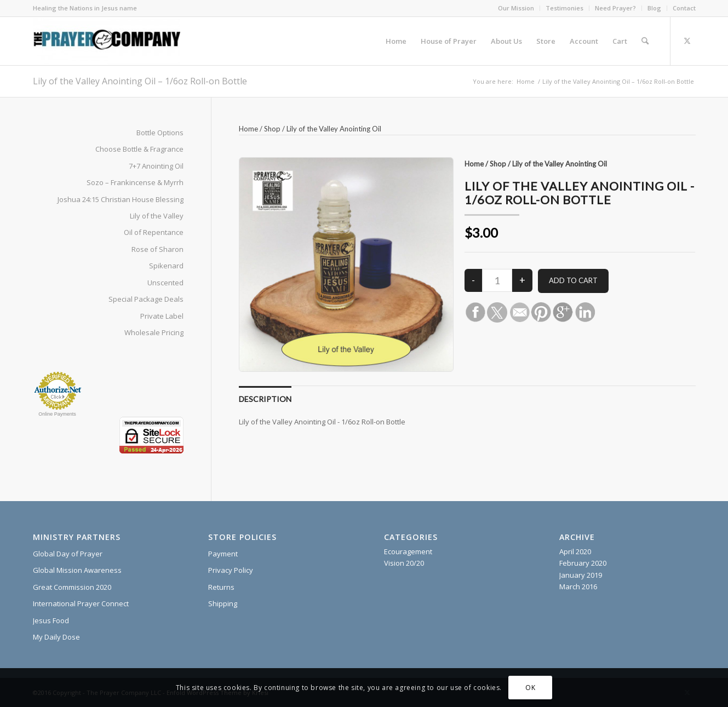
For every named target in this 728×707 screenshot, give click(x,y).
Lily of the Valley (157, 216)
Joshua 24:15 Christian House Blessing (121, 199)
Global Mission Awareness (77, 570)
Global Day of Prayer (68, 554)
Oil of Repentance (154, 232)
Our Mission (516, 8)
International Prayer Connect (81, 603)
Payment (223, 554)
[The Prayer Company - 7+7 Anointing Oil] (107, 41)
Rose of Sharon (157, 249)
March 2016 (578, 587)
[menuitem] (516, 8)
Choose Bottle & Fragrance (139, 149)
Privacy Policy (231, 570)
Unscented (165, 283)
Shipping (223, 603)
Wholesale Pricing (154, 332)
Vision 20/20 (404, 563)
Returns (221, 587)
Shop (272, 129)
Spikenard (166, 266)
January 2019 (581, 575)
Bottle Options (160, 133)
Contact (684, 8)
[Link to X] (687, 41)
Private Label (162, 316)
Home (248, 129)
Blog (654, 8)
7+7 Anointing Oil (156, 166)
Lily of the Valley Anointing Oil (334, 129)
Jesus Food (51, 620)
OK (530, 688)
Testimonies (564, 8)
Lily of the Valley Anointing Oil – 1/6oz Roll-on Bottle (140, 81)
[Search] (645, 41)
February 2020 (583, 563)
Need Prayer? (615, 8)
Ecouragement (408, 551)
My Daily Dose (56, 637)
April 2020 (575, 551)
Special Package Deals (146, 299)
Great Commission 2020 (72, 587)
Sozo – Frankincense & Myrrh (135, 182)
